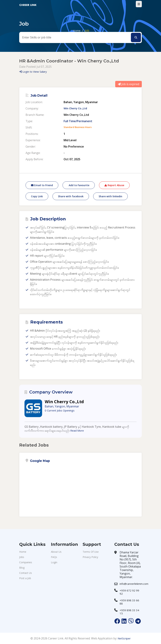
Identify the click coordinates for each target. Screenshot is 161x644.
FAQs (54, 557)
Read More (78, 431)
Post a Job (25, 578)
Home (77, 30)
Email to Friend (42, 185)
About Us (56, 552)
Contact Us (26, 573)
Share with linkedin (110, 196)
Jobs (22, 557)
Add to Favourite (79, 185)
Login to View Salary (34, 72)
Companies (26, 562)
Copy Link (37, 196)
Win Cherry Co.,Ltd (76, 108)
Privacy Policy (90, 557)
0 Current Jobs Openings (61, 410)
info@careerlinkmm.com (134, 584)
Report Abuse (114, 185)
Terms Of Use (91, 552)
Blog (22, 568)
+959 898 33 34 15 (129, 612)
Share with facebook (71, 196)
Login (54, 562)
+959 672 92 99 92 (129, 592)
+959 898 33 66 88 (129, 602)
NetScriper (124, 638)
